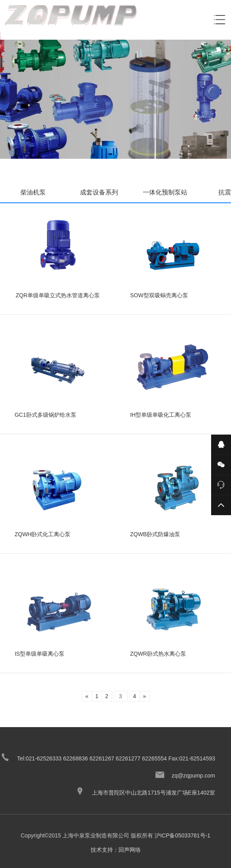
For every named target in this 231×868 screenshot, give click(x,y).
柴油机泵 (33, 192)
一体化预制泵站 (165, 192)
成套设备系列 (99, 192)
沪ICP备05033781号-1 (182, 835)
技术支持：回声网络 (116, 850)
